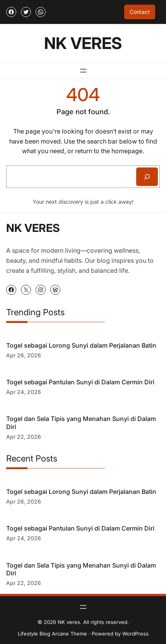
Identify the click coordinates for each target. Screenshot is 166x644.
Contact (140, 12)
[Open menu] (83, 71)
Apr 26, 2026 (24, 355)
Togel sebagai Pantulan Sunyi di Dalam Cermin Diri (80, 382)
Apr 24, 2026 (24, 392)
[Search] (147, 177)
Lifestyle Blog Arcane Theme (52, 634)
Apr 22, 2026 (24, 437)
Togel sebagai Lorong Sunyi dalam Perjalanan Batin (81, 345)
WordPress (135, 634)
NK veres (83, 43)
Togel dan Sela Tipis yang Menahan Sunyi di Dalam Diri (81, 423)
